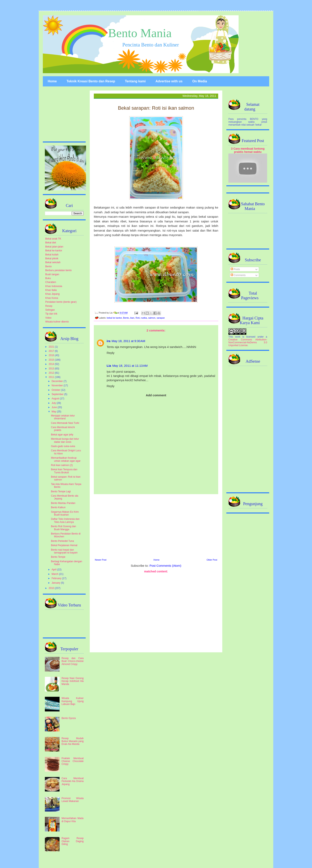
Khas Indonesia (54, 286)
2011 (52, 377)
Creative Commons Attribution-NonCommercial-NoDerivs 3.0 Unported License (248, 342)
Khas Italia (51, 290)
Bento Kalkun (58, 507)
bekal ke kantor (114, 318)
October (56, 390)
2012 (52, 373)
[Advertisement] (156, 526)
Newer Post (101, 560)
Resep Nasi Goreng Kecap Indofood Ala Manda (73, 681)
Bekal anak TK (53, 239)
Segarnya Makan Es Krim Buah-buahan (65, 513)
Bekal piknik (52, 258)
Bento (126, 318)
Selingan (50, 310)
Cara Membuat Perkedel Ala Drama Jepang (73, 781)
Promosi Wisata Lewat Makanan (73, 800)
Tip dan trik (51, 314)
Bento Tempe (58, 557)
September (58, 394)
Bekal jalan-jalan (54, 247)
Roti (138, 318)
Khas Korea (52, 298)
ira (108, 341)
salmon (152, 318)
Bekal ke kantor (54, 251)
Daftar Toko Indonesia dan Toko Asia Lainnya (65, 520)
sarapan (161, 318)
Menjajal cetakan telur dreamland (63, 417)
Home (52, 81)
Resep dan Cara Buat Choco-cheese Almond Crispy (73, 661)
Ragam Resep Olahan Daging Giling (73, 841)
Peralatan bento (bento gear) (61, 302)
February (57, 578)
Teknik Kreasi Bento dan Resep (91, 81)
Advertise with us (169, 81)
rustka (144, 318)
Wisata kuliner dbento (57, 322)
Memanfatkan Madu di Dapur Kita (73, 820)
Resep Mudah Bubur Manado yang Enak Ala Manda (73, 741)
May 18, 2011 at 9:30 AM (128, 341)
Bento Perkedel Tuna (62, 541)
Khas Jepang (52, 294)
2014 (52, 364)
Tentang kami (135, 81)
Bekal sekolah (53, 262)
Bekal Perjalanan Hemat (64, 545)
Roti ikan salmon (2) (62, 465)
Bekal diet (51, 243)
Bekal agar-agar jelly (62, 435)
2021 (52, 347)
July (54, 403)
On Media (200, 81)
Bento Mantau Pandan (63, 503)
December (58, 381)
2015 (52, 360)
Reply (111, 353)
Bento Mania (140, 33)
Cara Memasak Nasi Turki (65, 423)
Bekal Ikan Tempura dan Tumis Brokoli (64, 471)
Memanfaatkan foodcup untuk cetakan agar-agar (66, 459)
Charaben (51, 282)
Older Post (212, 560)
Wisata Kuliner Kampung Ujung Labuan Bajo (73, 701)
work (238, 337)
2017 (52, 351)
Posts (235, 269)
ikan (132, 318)
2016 (52, 355)
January (56, 583)
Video (48, 318)
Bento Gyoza (69, 718)
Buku (48, 278)
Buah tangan (52, 274)
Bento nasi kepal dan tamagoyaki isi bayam (64, 551)
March (55, 574)
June (55, 407)
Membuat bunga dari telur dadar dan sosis (65, 440)
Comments (238, 275)
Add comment (156, 395)
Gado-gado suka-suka (63, 446)
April (54, 570)
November (58, 385)
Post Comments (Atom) (165, 566)
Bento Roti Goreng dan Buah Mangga (64, 528)
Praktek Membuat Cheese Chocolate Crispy (73, 761)
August (56, 399)
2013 (52, 369)
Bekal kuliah (52, 255)
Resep (49, 306)
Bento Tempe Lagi (61, 491)
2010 (52, 588)
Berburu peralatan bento (58, 270)
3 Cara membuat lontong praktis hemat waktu (248, 150)
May (54, 412)
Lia (109, 366)
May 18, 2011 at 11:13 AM (130, 366)
